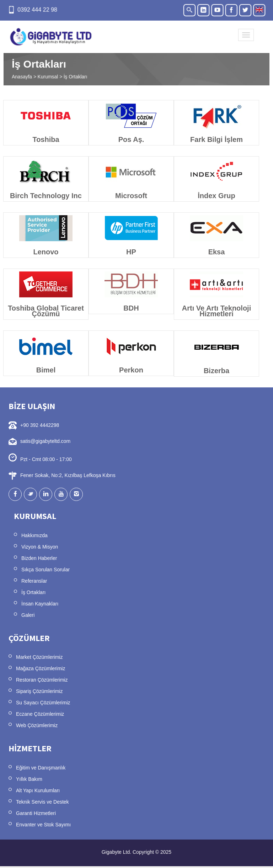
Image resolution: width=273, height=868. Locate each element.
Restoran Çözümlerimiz (42, 680)
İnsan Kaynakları (40, 604)
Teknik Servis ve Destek (42, 802)
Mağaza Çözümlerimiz (41, 668)
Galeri (28, 615)
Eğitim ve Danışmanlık (41, 768)
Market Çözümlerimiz (39, 657)
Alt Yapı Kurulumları (38, 790)
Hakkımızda (34, 535)
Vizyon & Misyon (40, 547)
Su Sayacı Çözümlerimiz (43, 703)
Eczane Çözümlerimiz (40, 714)
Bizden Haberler (39, 558)
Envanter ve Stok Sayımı (43, 825)
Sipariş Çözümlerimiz (39, 691)
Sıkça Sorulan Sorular (45, 570)
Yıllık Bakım (29, 779)
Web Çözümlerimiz (37, 725)
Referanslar (34, 581)
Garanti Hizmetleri (36, 813)
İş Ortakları (33, 592)
